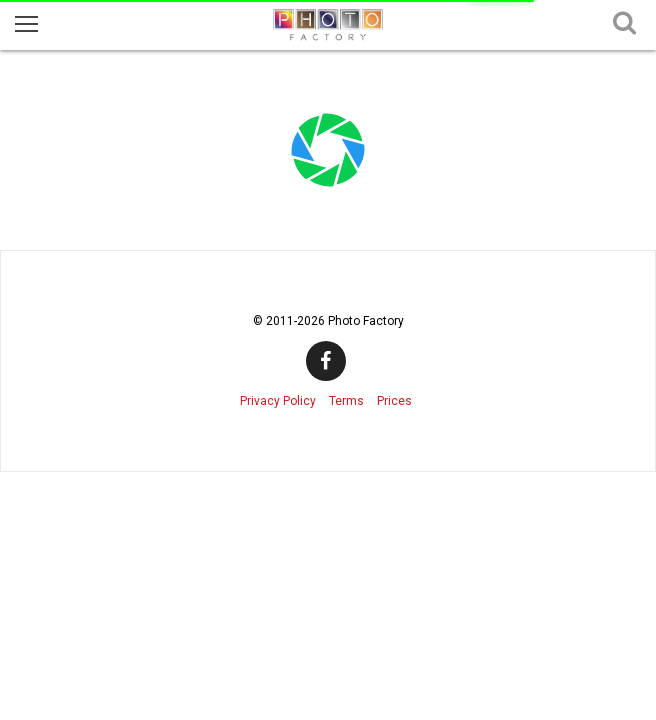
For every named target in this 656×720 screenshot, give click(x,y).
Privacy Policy (278, 401)
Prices (394, 401)
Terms (346, 401)
